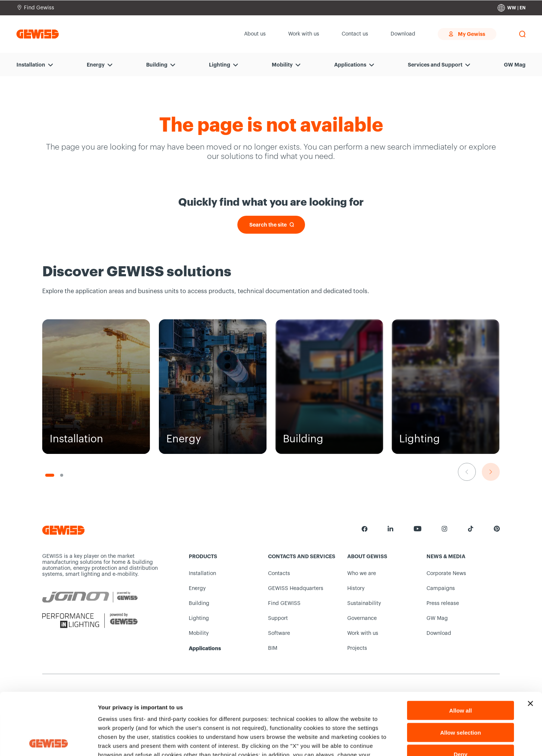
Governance (362, 618)
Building (157, 65)
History (356, 588)
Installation (31, 65)
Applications (350, 65)
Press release (443, 603)
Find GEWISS (284, 603)
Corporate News (446, 574)
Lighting (220, 65)
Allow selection (460, 671)
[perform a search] (522, 34)
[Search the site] (271, 225)
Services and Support (435, 65)
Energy (96, 65)
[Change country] (512, 8)
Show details (392, 741)
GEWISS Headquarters (296, 588)
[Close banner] (530, 642)
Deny (461, 692)
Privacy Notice (150, 711)
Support (278, 618)
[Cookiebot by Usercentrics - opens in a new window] (48, 741)
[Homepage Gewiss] (38, 34)
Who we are (362, 574)
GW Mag (515, 65)
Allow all (461, 649)
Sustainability (364, 603)
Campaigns (441, 588)
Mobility (282, 65)
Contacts (279, 574)
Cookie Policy (247, 702)
